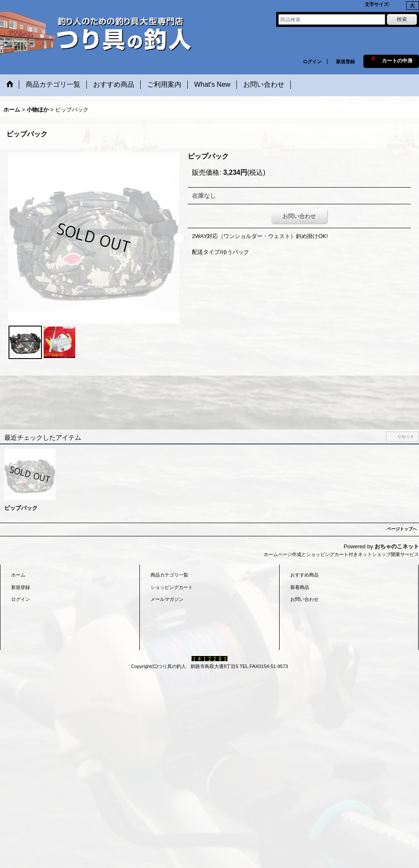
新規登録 (345, 62)
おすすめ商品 (304, 575)
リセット (406, 437)
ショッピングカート (172, 587)
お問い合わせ (299, 216)
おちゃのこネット (397, 546)
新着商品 (300, 587)
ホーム (18, 575)
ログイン (312, 62)
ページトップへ (402, 529)
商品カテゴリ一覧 (169, 575)
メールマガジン (167, 599)
